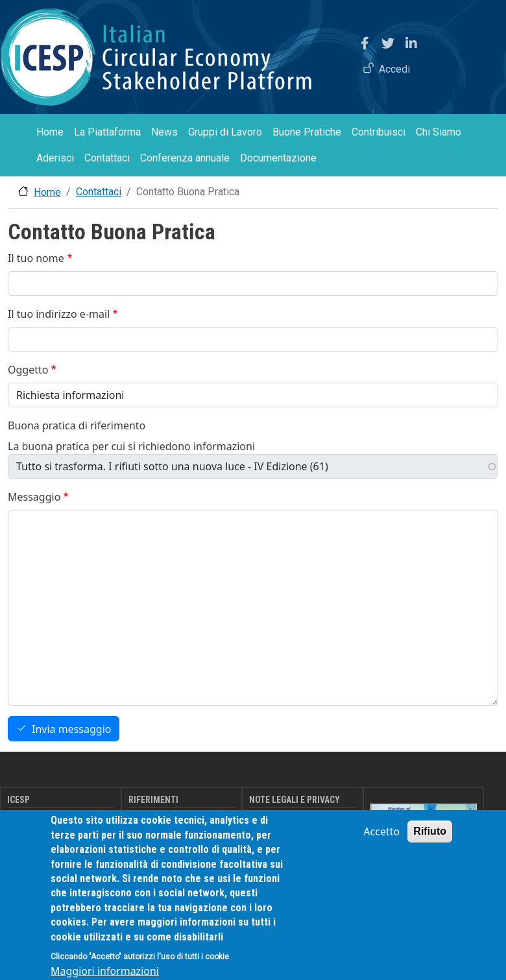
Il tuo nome (36, 258)
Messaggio (34, 497)
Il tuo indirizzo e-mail (59, 314)
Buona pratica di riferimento (77, 425)
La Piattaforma (107, 132)
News (164, 132)
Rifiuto (430, 843)
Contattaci (107, 158)
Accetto (381, 844)
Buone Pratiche (307, 132)
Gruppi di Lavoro (225, 132)
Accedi (394, 69)
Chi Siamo (439, 132)
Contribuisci (379, 132)
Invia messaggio (71, 729)
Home (50, 132)
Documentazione (278, 158)
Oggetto (28, 370)
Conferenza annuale (185, 158)
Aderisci (55, 158)
